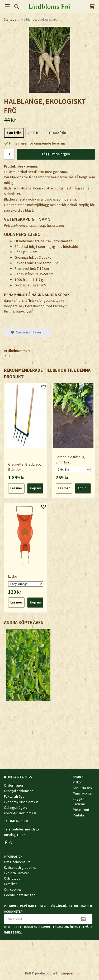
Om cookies (13, 890)
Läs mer (16, 488)
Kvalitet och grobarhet (20, 868)
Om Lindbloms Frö (17, 862)
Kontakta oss (82, 788)
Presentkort (81, 810)
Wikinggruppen (63, 973)
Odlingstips (12, 878)
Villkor (77, 782)
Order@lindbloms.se (18, 791)
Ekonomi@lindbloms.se (21, 802)
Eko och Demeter (16, 873)
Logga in (79, 799)
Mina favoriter (83, 793)
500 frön (14, 133)
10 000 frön (57, 133)
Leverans (79, 804)
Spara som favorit (27, 332)
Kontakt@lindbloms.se (20, 813)
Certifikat (10, 884)
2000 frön (35, 133)
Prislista (78, 815)
